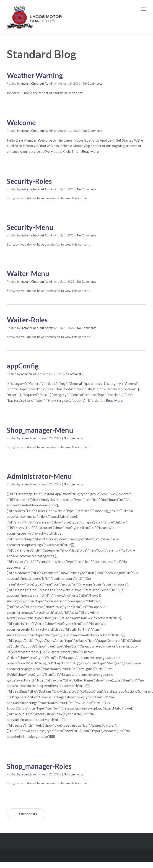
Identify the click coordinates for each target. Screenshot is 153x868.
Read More (90, 151)
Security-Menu (30, 227)
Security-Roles (29, 181)
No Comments (93, 83)
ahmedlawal (29, 374)
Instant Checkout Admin (37, 83)
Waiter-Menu (28, 273)
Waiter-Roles (27, 320)
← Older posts (26, 814)
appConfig (23, 366)
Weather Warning (35, 75)
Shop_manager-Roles (39, 766)
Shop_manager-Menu (40, 430)
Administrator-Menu (39, 476)
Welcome (21, 122)
